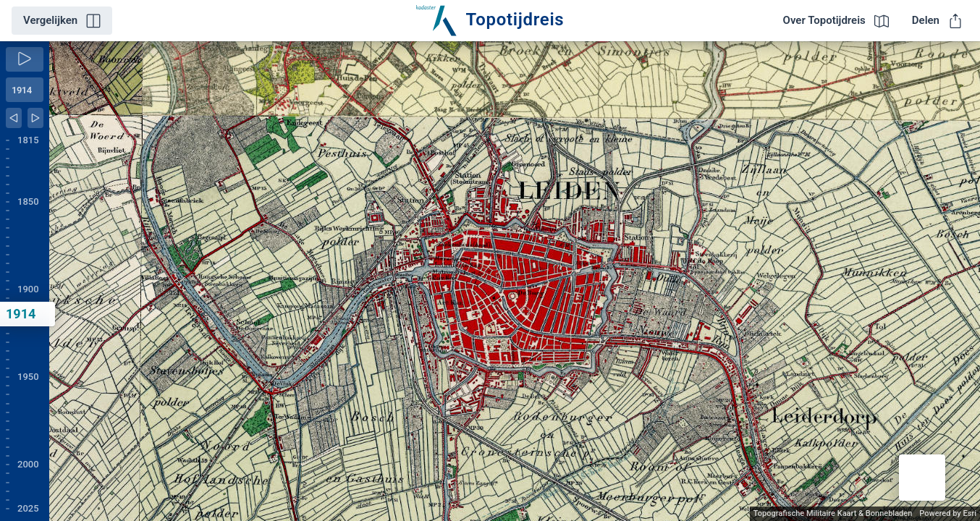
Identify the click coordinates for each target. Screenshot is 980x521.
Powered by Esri (948, 513)
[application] (515, 281)
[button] (922, 478)
